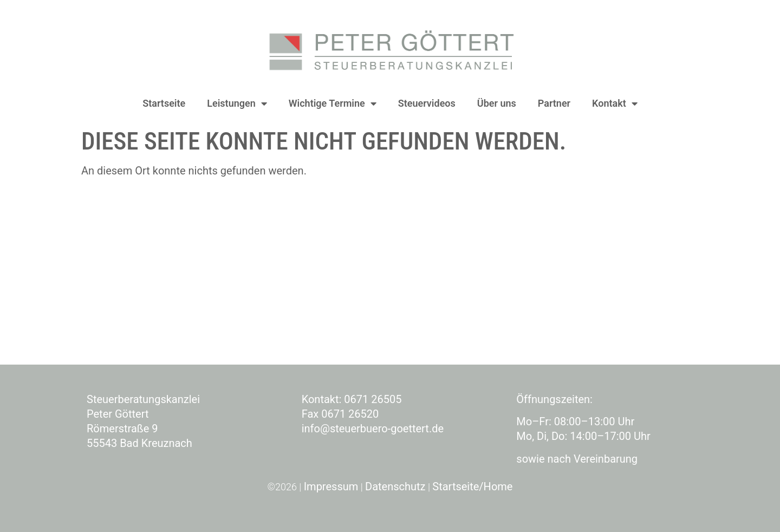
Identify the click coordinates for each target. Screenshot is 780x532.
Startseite (164, 103)
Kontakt (615, 103)
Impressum (331, 486)
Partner (554, 103)
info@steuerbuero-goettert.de (373, 429)
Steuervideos (427, 103)
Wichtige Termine (333, 103)
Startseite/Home (472, 486)
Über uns (497, 103)
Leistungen (237, 103)
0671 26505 (373, 399)
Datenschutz (395, 486)
